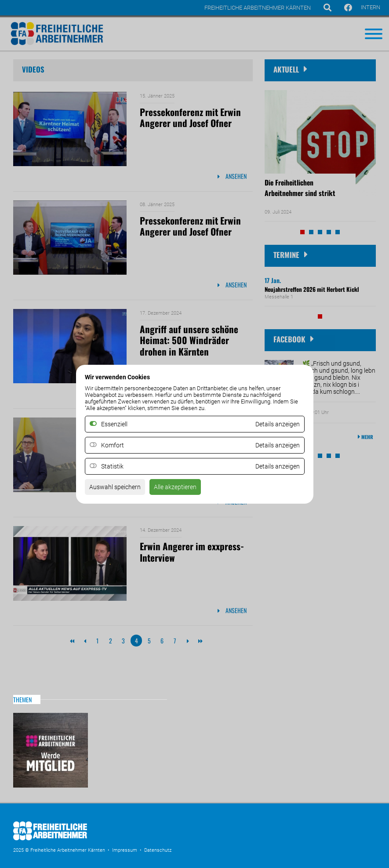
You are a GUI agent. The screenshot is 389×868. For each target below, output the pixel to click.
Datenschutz (158, 850)
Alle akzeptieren (175, 487)
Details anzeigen (278, 445)
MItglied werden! (51, 750)
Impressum (125, 850)
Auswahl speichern (115, 487)
